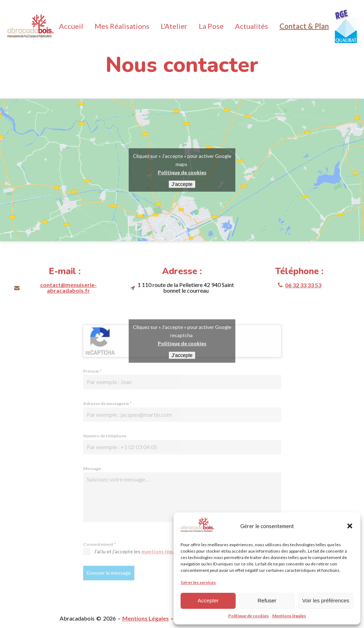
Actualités (251, 26)
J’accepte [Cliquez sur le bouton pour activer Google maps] (182, 184)
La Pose (211, 26)
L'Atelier (174, 26)
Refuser (267, 600)
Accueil (71, 26)
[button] (350, 526)
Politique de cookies (248, 616)
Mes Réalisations (122, 26)
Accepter (208, 600)
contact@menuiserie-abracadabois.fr (68, 288)
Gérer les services (198, 582)
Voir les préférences (326, 600)
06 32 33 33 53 (303, 285)
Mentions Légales (146, 618)
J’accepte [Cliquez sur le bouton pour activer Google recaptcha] (182, 355)
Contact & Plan (304, 26)
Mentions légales (289, 616)
